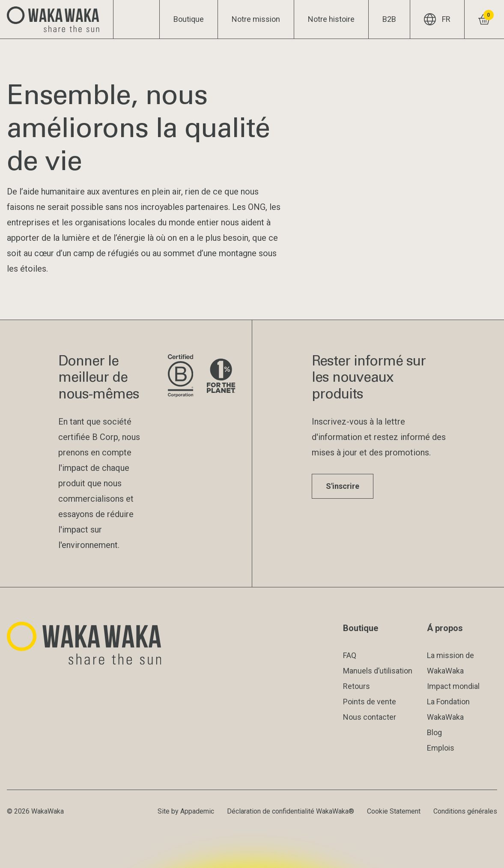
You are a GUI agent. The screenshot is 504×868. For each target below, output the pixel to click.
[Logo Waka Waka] (57, 19)
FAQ (350, 655)
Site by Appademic (186, 811)
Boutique (189, 19)
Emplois (441, 748)
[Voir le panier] (484, 19)
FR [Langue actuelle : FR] (437, 19)
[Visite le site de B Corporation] (180, 376)
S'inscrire (343, 486)
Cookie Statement (394, 811)
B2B (389, 19)
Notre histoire (331, 19)
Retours (356, 686)
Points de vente (370, 702)
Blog (434, 732)
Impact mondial (453, 686)
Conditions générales (465, 811)
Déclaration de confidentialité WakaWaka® (291, 811)
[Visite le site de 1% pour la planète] (221, 376)
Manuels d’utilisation (378, 671)
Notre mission (256, 19)
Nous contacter (370, 717)
